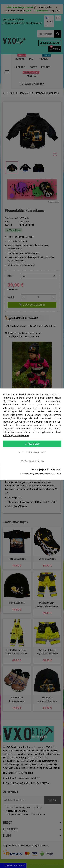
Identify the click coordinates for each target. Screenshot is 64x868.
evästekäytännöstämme (16, 435)
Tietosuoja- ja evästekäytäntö (46, 469)
